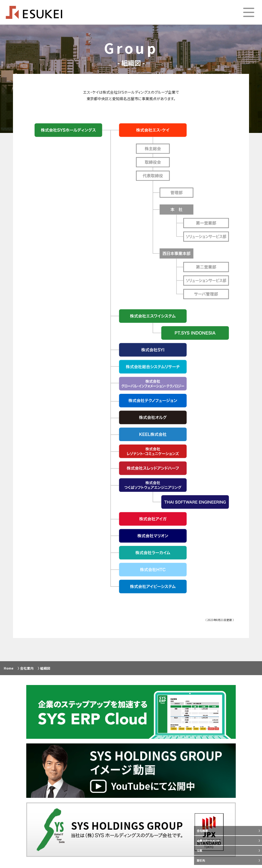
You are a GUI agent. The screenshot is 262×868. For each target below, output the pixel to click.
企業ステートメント (208, 841)
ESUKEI (34, 12)
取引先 (201, 860)
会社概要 (202, 831)
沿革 (200, 851)
